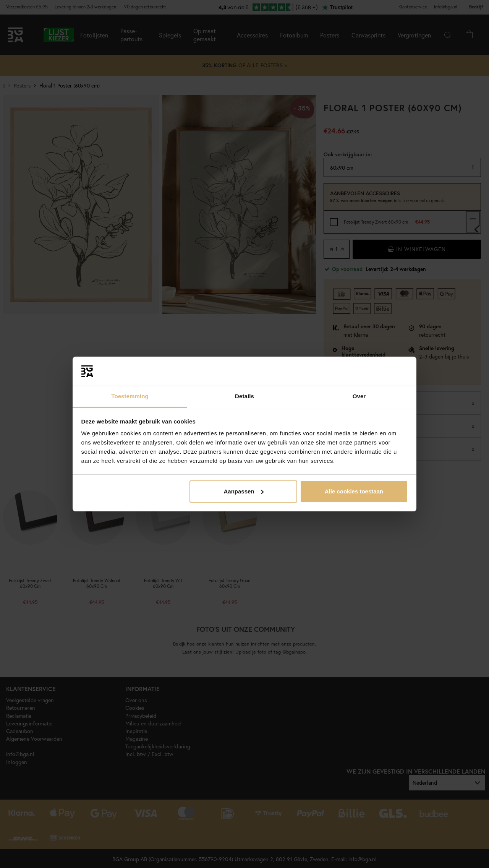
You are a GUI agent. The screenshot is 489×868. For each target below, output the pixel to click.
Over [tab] (359, 396)
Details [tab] (244, 396)
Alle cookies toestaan (354, 491)
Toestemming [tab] (130, 396)
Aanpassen (244, 491)
